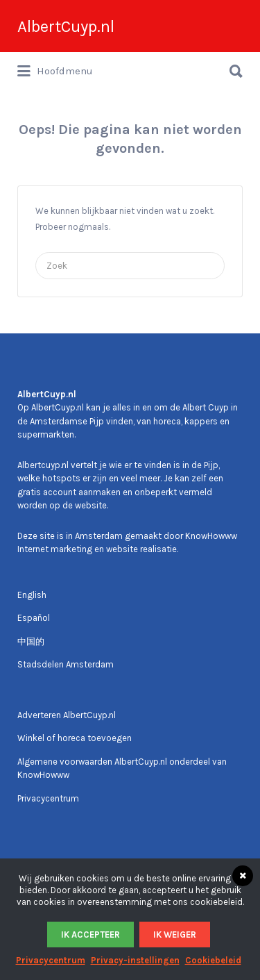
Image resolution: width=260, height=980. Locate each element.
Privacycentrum (48, 798)
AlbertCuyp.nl (66, 26)
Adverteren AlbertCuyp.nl (67, 715)
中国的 (31, 641)
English (32, 595)
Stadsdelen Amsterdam (66, 664)
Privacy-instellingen (135, 960)
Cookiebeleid (213, 960)
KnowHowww (211, 536)
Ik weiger (175, 935)
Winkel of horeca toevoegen (75, 738)
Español (34, 618)
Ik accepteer (90, 935)
